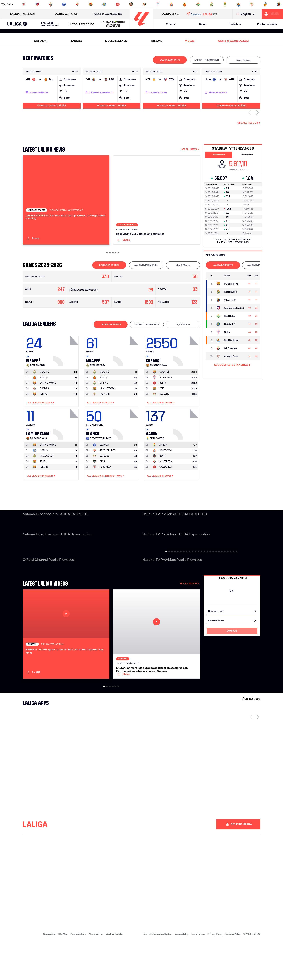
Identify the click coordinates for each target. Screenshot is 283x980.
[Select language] (246, 14)
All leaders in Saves (160, 495)
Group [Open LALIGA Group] (170, 14)
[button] (17, 24)
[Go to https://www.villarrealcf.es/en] (279, 4)
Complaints (49, 973)
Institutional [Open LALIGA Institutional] (22, 14)
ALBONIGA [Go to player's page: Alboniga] (105, 486)
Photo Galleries (267, 24)
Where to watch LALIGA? (233, 41)
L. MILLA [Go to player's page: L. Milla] (44, 470)
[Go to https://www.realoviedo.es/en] (225, 4)
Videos (170, 24)
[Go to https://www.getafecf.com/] (104, 4)
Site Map (63, 973)
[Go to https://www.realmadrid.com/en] (212, 4)
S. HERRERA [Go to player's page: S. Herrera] (166, 481)
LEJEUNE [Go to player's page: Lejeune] (164, 413)
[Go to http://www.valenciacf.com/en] (265, 4)
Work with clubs (114, 973)
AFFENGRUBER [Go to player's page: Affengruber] (107, 470)
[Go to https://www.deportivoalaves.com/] (64, 4)
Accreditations (78, 973)
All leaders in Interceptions (105, 495)
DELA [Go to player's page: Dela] (102, 481)
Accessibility (182, 973)
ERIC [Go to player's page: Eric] (162, 408)
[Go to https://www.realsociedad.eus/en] (238, 4)
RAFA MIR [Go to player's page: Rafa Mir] (105, 413)
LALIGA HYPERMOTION (207, 60)
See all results (249, 123)
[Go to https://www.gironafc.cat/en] (118, 4)
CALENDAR (41, 41)
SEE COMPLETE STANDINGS (232, 365)
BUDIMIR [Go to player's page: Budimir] (44, 408)
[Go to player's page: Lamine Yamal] (66, 443)
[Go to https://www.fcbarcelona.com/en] (91, 4)
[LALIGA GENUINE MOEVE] (113, 24)
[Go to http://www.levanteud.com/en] (131, 4)
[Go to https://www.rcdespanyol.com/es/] (171, 4)
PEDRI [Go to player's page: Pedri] (43, 481)
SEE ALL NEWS (190, 149)
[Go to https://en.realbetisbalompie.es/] (198, 4)
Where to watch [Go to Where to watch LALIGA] (108, 14)
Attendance (219, 155)
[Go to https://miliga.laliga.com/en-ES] (272, 14)
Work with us (96, 973)
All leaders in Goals (41, 422)
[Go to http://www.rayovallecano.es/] (145, 4)
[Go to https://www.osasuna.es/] (51, 4)
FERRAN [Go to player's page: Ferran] (44, 413)
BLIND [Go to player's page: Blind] (163, 402)
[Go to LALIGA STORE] (203, 14)
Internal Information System (158, 973)
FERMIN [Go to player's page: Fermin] (44, 486)
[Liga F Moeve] (82, 24)
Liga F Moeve (243, 60)
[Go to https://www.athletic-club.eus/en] (24, 4)
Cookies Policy (233, 973)
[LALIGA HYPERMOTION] (50, 24)
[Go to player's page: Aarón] (186, 443)
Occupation (247, 155)
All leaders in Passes (161, 422)
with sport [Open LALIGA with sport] (66, 14)
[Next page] (258, 756)
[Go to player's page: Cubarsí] (186, 370)
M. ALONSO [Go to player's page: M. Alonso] (166, 397)
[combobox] (232, 631)
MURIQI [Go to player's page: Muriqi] (44, 397)
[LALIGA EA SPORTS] (17, 24)
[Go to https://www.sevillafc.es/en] (252, 4)
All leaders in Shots (101, 422)
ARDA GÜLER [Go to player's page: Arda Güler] (46, 475)
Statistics (235, 24)
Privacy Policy (215, 973)
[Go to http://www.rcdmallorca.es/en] (185, 4)
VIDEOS (190, 41)
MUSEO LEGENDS (116, 41)
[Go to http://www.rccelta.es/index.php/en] (158, 4)
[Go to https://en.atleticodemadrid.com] (37, 4)
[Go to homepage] (142, 28)
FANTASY (77, 41)
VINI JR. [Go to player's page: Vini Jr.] (104, 402)
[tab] (170, 60)
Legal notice (198, 973)
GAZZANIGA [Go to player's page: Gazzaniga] (166, 486)
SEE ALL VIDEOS (189, 603)
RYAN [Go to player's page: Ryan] (162, 475)
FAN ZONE (156, 41)
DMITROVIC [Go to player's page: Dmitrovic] (166, 470)
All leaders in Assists (41, 495)
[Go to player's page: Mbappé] (66, 370)
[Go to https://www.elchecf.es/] (77, 4)
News (203, 24)
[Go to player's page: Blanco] (126, 443)
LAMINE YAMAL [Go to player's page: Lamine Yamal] (48, 402)
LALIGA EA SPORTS (170, 60)
